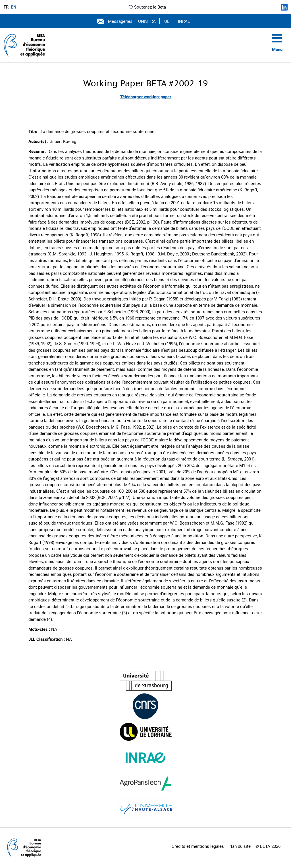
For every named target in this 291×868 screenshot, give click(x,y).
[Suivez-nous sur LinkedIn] (284, 7)
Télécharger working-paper (146, 97)
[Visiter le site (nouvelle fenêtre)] (146, 681)
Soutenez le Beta (147, 7)
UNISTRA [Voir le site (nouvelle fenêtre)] (147, 21)
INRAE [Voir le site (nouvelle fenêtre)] (184, 21)
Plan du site (240, 846)
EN (14, 7)
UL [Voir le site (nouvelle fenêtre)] (167, 21)
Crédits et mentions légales (198, 846)
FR (6, 7)
